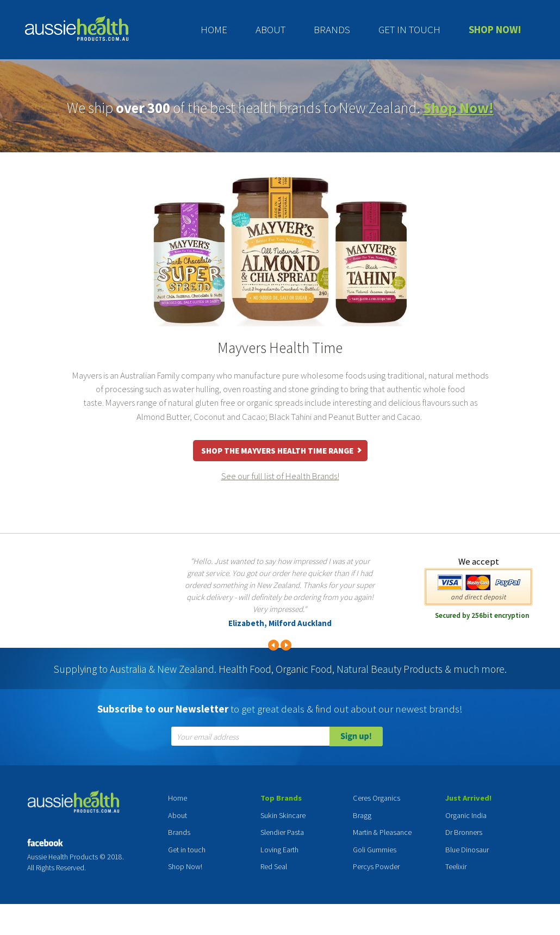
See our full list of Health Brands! (280, 476)
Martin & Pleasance (382, 832)
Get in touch (409, 29)
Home (214, 29)
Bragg (362, 815)
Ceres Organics (377, 798)
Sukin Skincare (283, 815)
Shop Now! (495, 29)
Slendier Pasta (282, 832)
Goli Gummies (375, 850)
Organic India (466, 815)
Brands (332, 29)
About (270, 29)
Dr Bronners (464, 832)
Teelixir (456, 866)
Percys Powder (376, 866)
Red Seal (274, 866)
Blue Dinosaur (467, 850)
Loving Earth (279, 850)
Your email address (208, 737)
